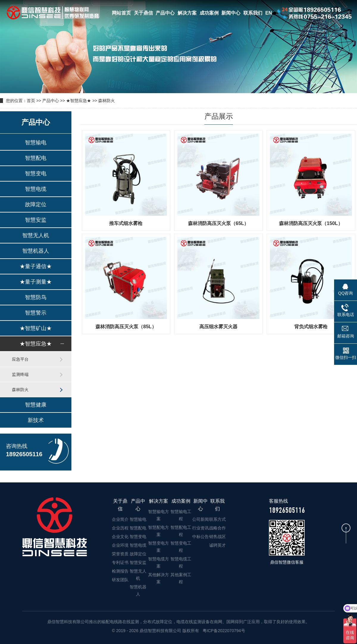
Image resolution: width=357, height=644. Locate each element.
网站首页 (121, 13)
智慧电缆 (36, 189)
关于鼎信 (143, 13)
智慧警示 (36, 313)
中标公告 (201, 537)
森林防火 (107, 101)
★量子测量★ (36, 282)
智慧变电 (36, 173)
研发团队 (120, 580)
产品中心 (165, 13)
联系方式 (217, 519)
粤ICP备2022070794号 (223, 631)
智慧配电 (36, 158)
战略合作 (217, 528)
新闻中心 (231, 13)
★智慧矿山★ (36, 328)
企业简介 (120, 519)
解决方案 (187, 13)
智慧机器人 (36, 251)
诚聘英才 (217, 545)
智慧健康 (36, 405)
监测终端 (20, 374)
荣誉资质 (120, 554)
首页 (31, 101)
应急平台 (20, 359)
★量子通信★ (36, 266)
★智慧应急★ (79, 101)
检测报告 (120, 571)
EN (269, 13)
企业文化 (120, 537)
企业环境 (120, 545)
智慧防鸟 (36, 297)
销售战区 (217, 537)
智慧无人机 (36, 235)
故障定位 (36, 204)
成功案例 (209, 13)
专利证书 (120, 562)
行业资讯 (201, 528)
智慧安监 (36, 220)
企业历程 (120, 528)
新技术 (36, 420)
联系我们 (253, 13)
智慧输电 (36, 143)
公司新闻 (201, 519)
